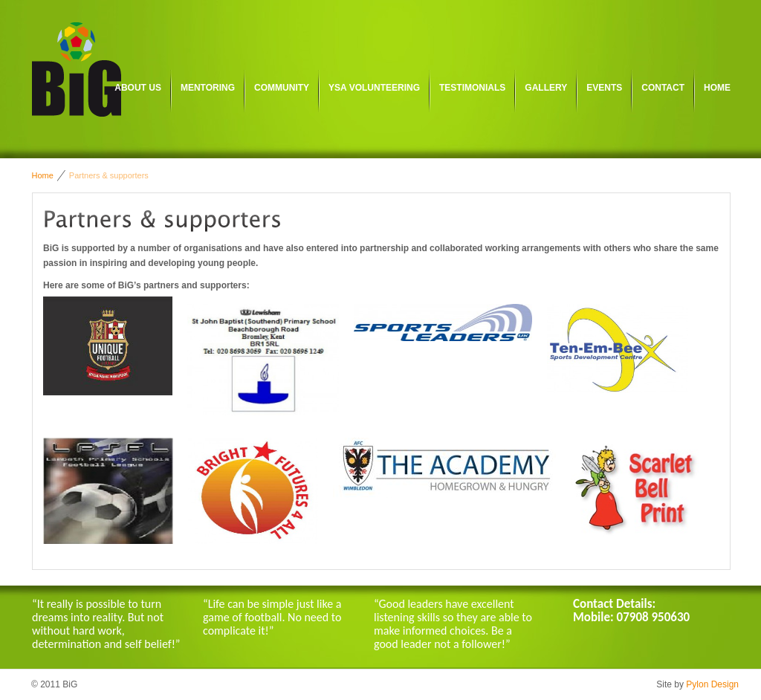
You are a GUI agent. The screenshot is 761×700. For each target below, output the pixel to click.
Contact (663, 88)
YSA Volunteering (374, 88)
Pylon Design (712, 684)
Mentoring (208, 88)
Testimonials (472, 88)
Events (604, 88)
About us (138, 88)
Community (282, 88)
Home (717, 88)
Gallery (546, 88)
